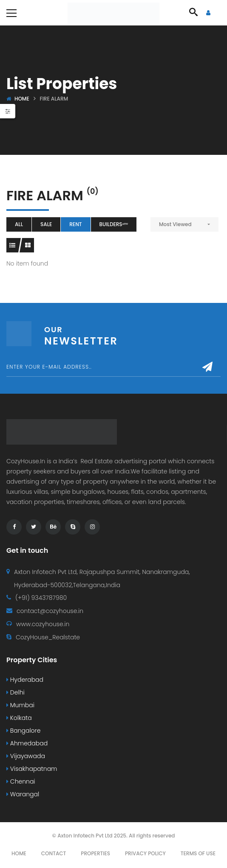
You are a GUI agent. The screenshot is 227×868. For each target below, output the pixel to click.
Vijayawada (26, 756)
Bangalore (23, 731)
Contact (54, 853)
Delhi (16, 692)
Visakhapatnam (32, 769)
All (19, 224)
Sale (46, 224)
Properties (95, 853)
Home (22, 99)
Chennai (21, 781)
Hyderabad (25, 680)
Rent (75, 224)
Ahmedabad (27, 743)
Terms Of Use (198, 853)
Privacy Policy (145, 853)
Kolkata (19, 718)
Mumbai (20, 705)
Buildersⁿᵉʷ (114, 224)
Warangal (23, 794)
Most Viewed (175, 224)
